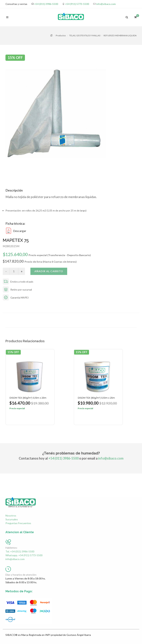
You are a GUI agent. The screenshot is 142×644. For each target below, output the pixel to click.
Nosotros (11, 516)
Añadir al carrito (49, 271)
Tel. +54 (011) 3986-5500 (20, 551)
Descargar (16, 231)
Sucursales (12, 519)
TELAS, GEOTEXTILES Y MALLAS (85, 35)
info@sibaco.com (106, 4)
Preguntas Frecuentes (18, 523)
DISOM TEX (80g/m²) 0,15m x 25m (28, 398)
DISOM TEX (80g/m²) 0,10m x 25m (96, 398)
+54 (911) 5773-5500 (77, 4)
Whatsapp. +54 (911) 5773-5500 (24, 555)
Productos (61, 35)
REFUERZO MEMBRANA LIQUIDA (120, 35)
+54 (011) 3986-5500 (46, 4)
